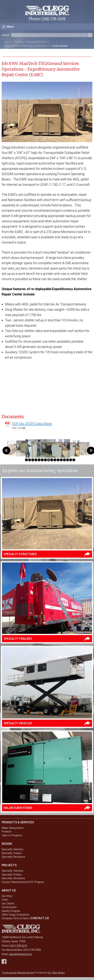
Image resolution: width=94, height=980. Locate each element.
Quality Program (11, 911)
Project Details (60, 46)
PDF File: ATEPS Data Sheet (32, 424)
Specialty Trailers (12, 853)
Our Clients (8, 903)
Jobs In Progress (12, 835)
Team (5, 900)
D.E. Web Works (56, 973)
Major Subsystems (13, 828)
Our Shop (7, 896)
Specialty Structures (37, 42)
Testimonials (9, 907)
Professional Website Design (18, 973)
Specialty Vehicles (12, 849)
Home (8, 42)
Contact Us (40, 918)
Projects (19, 42)
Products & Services (18, 822)
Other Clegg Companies (15, 915)
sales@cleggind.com (20, 954)
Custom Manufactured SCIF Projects (23, 882)
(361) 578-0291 (53, 19)
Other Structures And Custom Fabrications (27, 46)
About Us (9, 890)
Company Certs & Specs (16, 918)
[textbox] (49, 35)
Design (7, 844)
